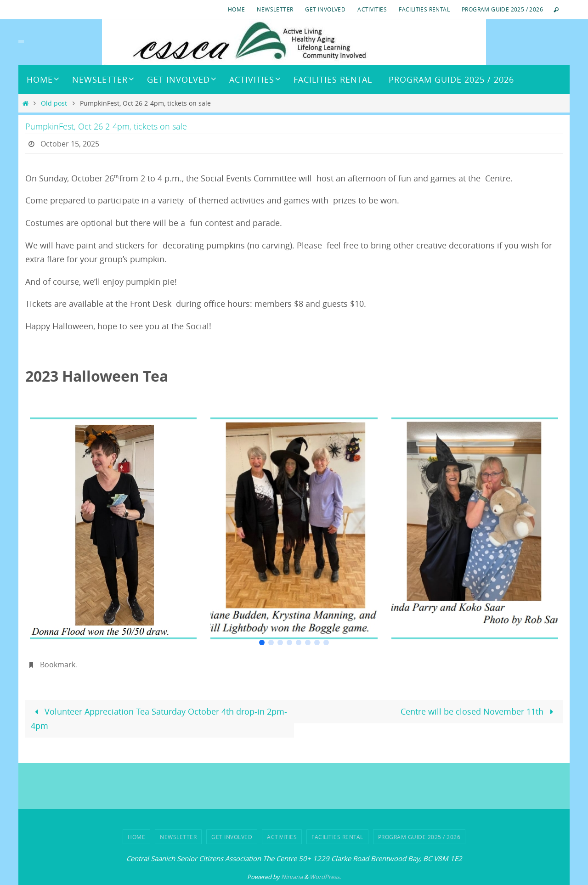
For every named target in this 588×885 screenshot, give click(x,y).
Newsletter (275, 9)
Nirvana (292, 877)
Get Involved (325, 9)
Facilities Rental (424, 9)
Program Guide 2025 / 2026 (502, 9)
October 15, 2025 (70, 144)
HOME (237, 9)
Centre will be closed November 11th (479, 711)
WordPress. (325, 877)
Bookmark (58, 665)
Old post (54, 103)
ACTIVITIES (372, 9)
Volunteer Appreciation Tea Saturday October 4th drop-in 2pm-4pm (159, 719)
